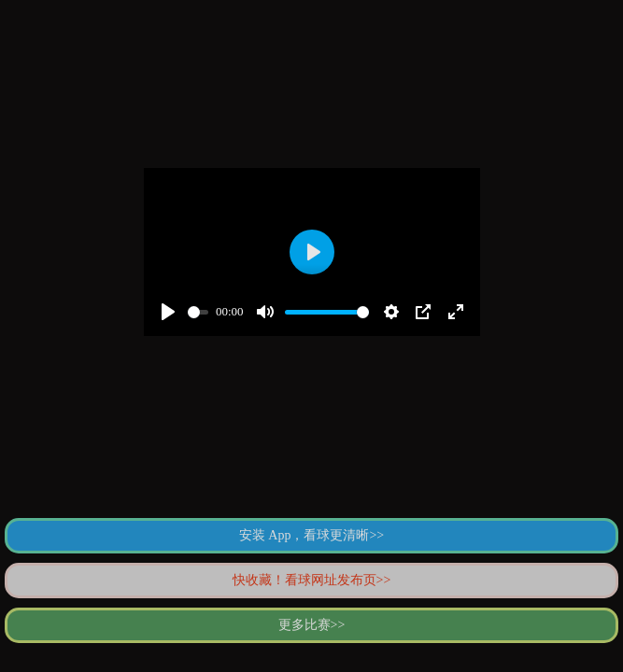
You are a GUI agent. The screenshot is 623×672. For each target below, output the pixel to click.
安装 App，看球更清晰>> (311, 535)
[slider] (198, 312)
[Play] (168, 312)
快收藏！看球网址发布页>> (312, 580)
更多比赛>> (312, 625)
